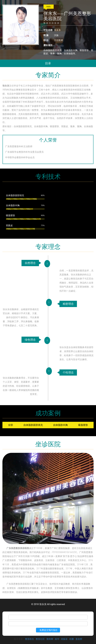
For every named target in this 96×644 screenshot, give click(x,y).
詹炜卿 (50, 639)
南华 (57, 639)
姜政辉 (79, 639)
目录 (48, 63)
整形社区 (40, 639)
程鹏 (72, 639)
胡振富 (64, 639)
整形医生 (30, 639)
